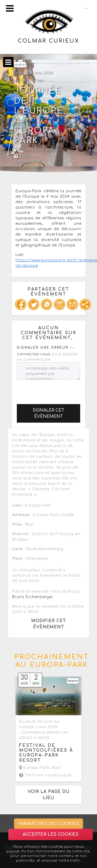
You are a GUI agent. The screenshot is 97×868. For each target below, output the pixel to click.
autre (20, 65)
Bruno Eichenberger (33, 597)
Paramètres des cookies (48, 824)
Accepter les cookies (51, 834)
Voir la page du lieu (49, 795)
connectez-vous (34, 354)
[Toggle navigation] (10, 8)
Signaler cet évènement (48, 413)
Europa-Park (29, 150)
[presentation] (56, 390)
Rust (51, 150)
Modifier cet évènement (49, 624)
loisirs (73, 681)
